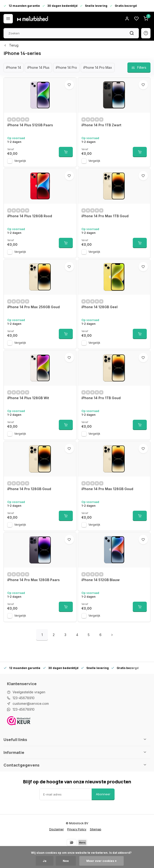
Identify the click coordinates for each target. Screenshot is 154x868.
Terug (11, 45)
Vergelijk (20, 161)
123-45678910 (24, 698)
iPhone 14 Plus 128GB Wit (28, 398)
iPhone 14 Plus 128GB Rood (30, 216)
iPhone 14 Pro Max (98, 67)
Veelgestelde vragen (29, 692)
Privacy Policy (77, 829)
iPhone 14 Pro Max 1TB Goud (105, 216)
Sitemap (96, 829)
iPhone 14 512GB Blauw (101, 580)
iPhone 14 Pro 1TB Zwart (101, 125)
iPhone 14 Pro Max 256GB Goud (33, 307)
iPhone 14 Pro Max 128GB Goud (107, 489)
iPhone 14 (14, 67)
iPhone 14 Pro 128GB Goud (29, 489)
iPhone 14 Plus (38, 67)
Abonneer (103, 794)
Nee (66, 861)
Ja (45, 861)
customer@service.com (31, 703)
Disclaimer (56, 829)
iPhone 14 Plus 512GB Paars (30, 125)
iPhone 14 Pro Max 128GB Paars (33, 580)
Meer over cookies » (101, 861)
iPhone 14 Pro (66, 67)
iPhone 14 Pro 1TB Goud (101, 398)
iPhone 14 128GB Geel (100, 307)
